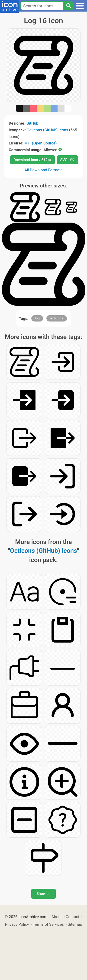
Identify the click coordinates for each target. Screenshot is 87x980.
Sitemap (75, 924)
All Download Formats (43, 170)
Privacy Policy (17, 924)
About (57, 917)
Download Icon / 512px (32, 160)
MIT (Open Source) (41, 143)
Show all (43, 894)
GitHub (32, 123)
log (37, 318)
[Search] (68, 6)
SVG (67, 160)
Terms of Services (48, 924)
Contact (72, 917)
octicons (57, 318)
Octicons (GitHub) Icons (47, 130)
